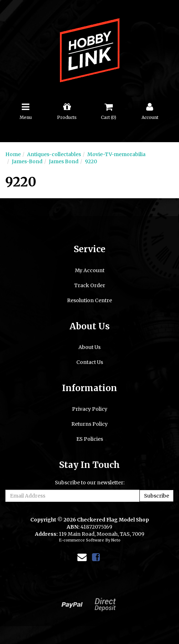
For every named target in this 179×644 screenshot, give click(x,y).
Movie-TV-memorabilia (116, 154)
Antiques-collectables (54, 154)
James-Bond (27, 161)
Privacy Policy (90, 409)
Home (13, 154)
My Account (90, 270)
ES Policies (90, 439)
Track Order (90, 285)
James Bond (64, 161)
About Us (89, 347)
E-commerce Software (81, 540)
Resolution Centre (89, 300)
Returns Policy (89, 424)
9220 (91, 161)
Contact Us (90, 362)
